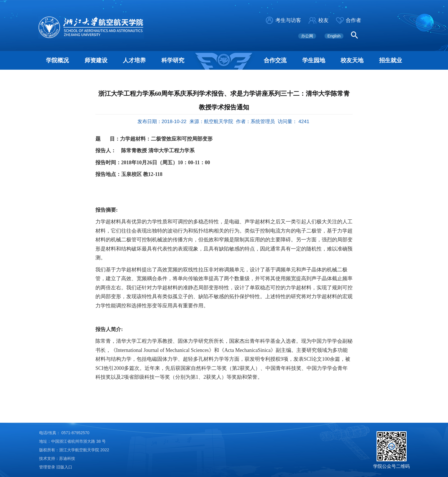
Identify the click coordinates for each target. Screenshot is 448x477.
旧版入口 (64, 467)
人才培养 (134, 60)
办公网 (307, 36)
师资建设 (96, 60)
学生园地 (314, 60)
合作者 (353, 20)
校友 (323, 20)
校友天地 (352, 60)
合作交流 (275, 60)
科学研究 (173, 60)
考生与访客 (288, 20)
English (334, 36)
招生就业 (391, 60)
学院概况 (57, 60)
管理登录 (47, 467)
